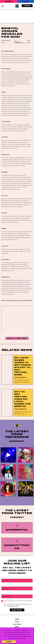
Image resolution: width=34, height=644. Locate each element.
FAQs (17, 622)
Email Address (7, 596)
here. (24, 638)
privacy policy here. (13, 606)
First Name (6, 581)
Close (9, 642)
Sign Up (25, 1)
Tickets (8, 1)
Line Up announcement (19, 42)
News (17, 627)
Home (17, 619)
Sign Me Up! (17, 610)
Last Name (6, 588)
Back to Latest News (17, 338)
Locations (17, 624)
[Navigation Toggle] (4, 6)
